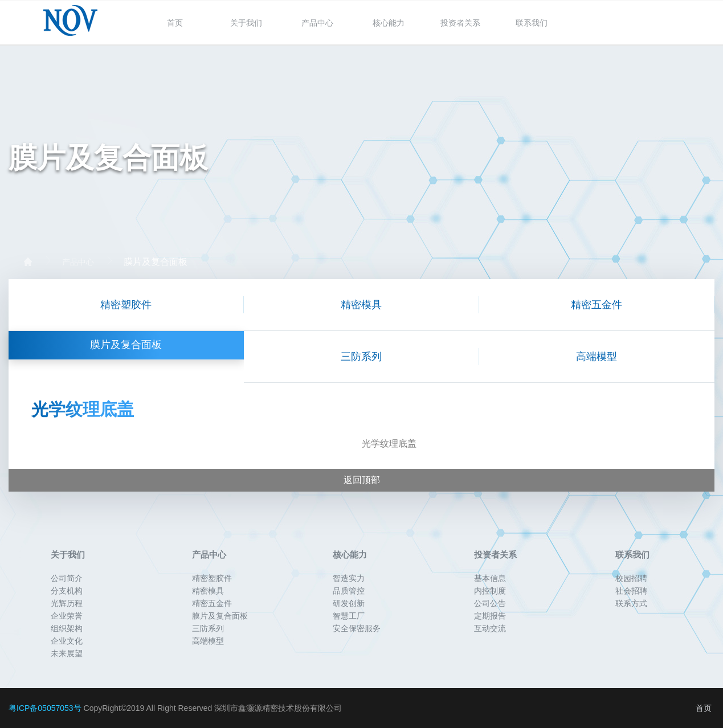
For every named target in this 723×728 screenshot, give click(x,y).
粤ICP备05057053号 (45, 708)
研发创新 (349, 603)
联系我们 (532, 23)
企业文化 (67, 641)
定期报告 (490, 616)
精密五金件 (597, 305)
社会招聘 (631, 591)
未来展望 (67, 653)
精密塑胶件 (126, 305)
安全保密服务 (357, 628)
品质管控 (349, 591)
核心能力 (389, 23)
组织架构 (67, 628)
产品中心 (317, 23)
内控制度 (490, 591)
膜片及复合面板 (156, 262)
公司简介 (67, 578)
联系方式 (631, 603)
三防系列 (361, 357)
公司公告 (490, 603)
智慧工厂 (349, 616)
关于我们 (246, 23)
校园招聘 (631, 578)
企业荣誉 (67, 616)
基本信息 (490, 578)
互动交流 (490, 628)
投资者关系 (460, 23)
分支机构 (67, 591)
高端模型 (597, 357)
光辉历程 (67, 603)
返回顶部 (362, 480)
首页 (175, 23)
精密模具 (361, 305)
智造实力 (349, 578)
